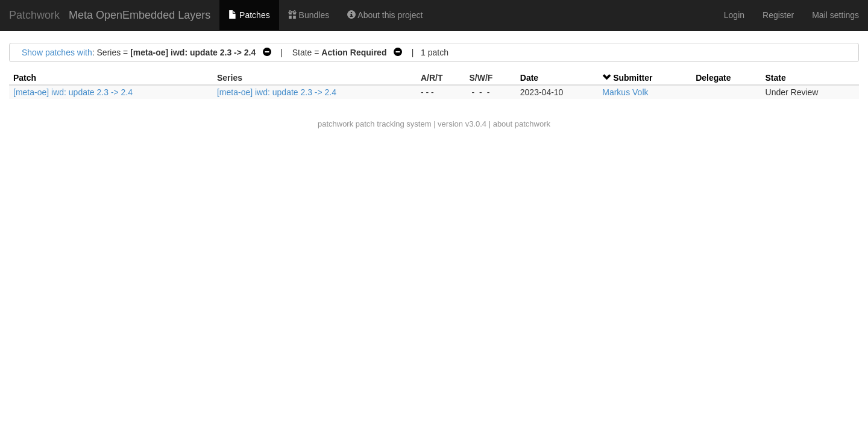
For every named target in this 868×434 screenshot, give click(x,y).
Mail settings (835, 15)
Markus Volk (625, 92)
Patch (25, 78)
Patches (249, 15)
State (776, 78)
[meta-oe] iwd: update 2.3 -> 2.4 (73, 92)
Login (734, 15)
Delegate (713, 78)
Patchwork (34, 15)
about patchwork (522, 124)
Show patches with (57, 52)
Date (529, 78)
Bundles (309, 15)
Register (778, 15)
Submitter (633, 78)
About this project (385, 15)
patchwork (335, 124)
